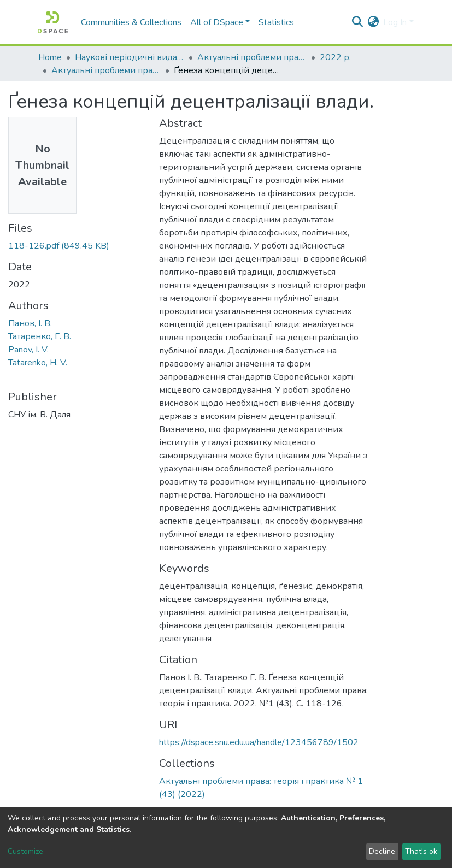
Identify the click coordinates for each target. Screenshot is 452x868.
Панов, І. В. (30, 323)
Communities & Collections (131, 22)
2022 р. (335, 57)
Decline (382, 851)
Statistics (276, 22)
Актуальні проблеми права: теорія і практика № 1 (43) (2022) (106, 70)
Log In (395, 22)
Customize (25, 851)
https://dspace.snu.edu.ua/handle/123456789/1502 (259, 742)
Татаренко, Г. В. (40, 336)
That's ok (421, 851)
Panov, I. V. (28, 350)
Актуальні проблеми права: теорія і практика (252, 57)
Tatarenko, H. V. (38, 363)
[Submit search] (357, 22)
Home (50, 57)
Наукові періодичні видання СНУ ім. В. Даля (130, 57)
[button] (373, 22)
